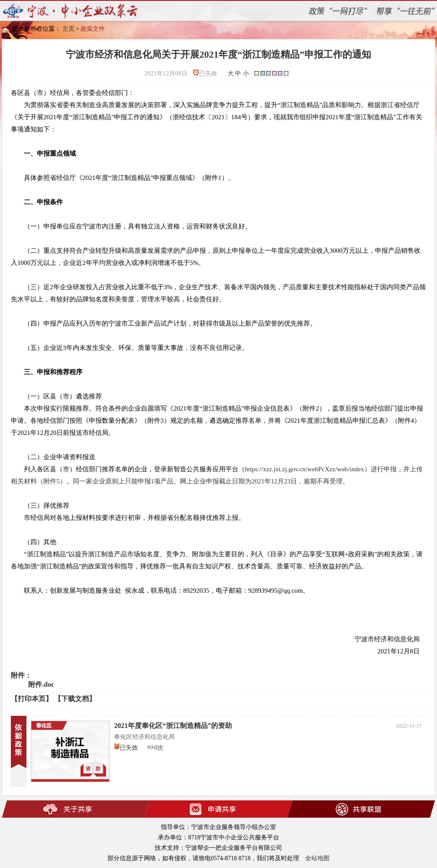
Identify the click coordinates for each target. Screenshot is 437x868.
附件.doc (41, 684)
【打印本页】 (32, 699)
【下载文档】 (75, 699)
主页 (68, 29)
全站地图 (317, 858)
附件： (21, 675)
